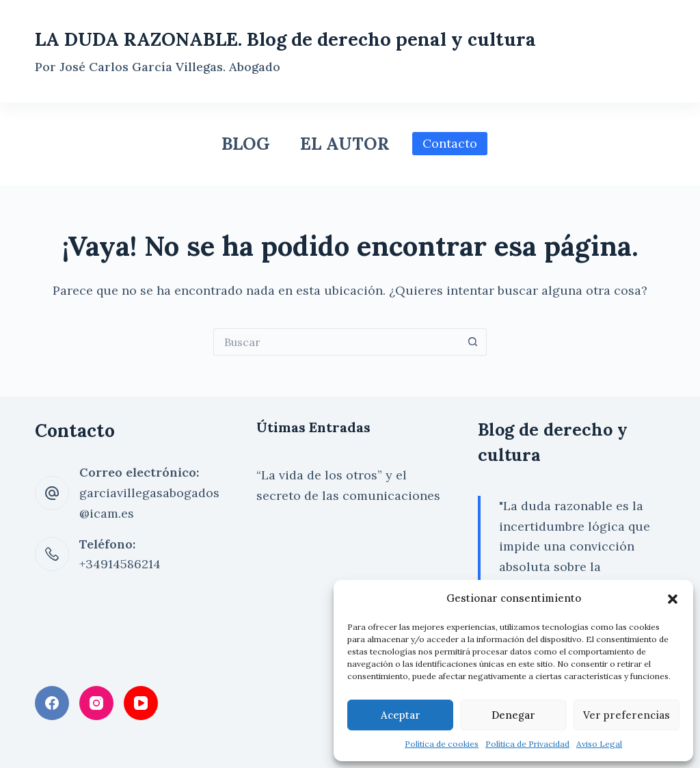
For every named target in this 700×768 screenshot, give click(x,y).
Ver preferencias (627, 715)
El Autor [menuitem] (345, 144)
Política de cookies (442, 744)
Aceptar (401, 715)
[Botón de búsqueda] (473, 342)
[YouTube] (141, 703)
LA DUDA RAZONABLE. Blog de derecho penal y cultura (285, 39)
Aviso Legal (599, 744)
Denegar (513, 715)
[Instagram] (96, 703)
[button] (673, 599)
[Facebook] (52, 703)
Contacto (450, 143)
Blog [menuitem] (246, 144)
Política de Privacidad (527, 744)
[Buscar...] (336, 342)
